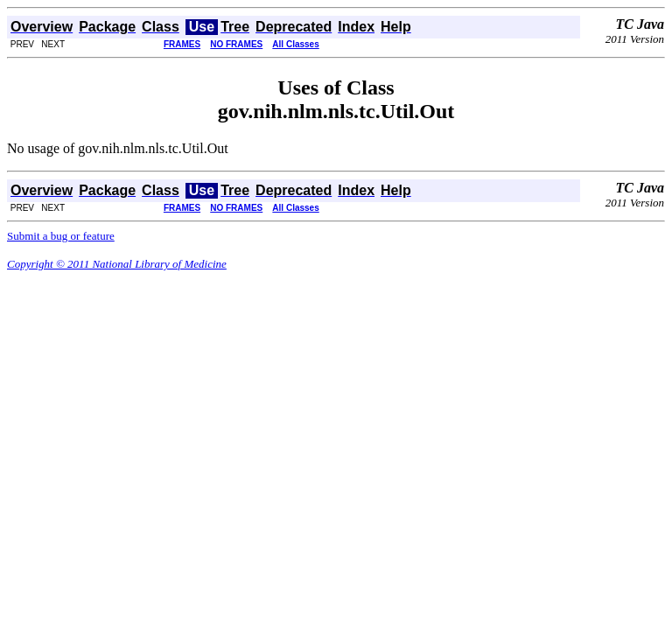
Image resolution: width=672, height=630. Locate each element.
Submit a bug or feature (61, 236)
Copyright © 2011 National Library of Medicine (117, 264)
